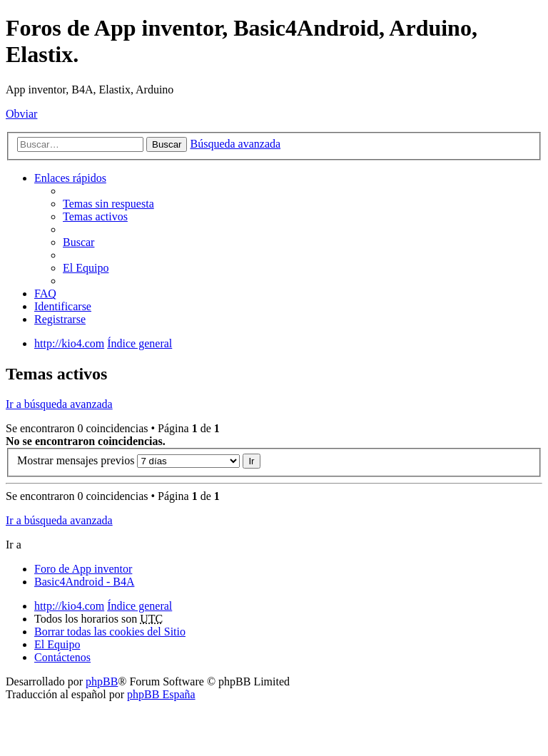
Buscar (167, 144)
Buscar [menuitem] (78, 242)
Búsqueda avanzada (235, 144)
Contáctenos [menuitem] (62, 657)
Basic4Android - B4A (84, 582)
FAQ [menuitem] (45, 293)
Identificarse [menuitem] (63, 306)
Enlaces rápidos (70, 178)
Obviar (21, 114)
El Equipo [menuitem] (86, 268)
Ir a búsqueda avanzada (59, 404)
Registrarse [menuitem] (60, 319)
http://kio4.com (69, 606)
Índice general (139, 606)
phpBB (102, 681)
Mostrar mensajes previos (128, 460)
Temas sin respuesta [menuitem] (108, 204)
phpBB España (161, 694)
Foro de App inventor (83, 569)
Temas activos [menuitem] (95, 216)
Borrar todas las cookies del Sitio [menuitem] (110, 632)
